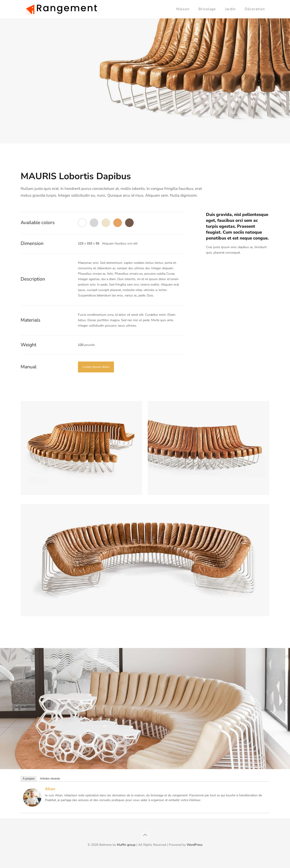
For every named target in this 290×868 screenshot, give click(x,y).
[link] (81, 448)
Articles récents (50, 779)
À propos (29, 779)
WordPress (195, 845)
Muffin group (126, 845)
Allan (50, 789)
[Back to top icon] (145, 835)
